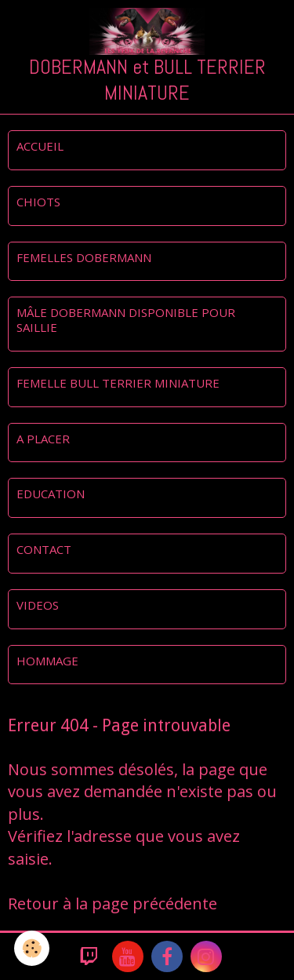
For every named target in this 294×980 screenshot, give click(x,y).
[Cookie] (32, 948)
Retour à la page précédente (113, 903)
